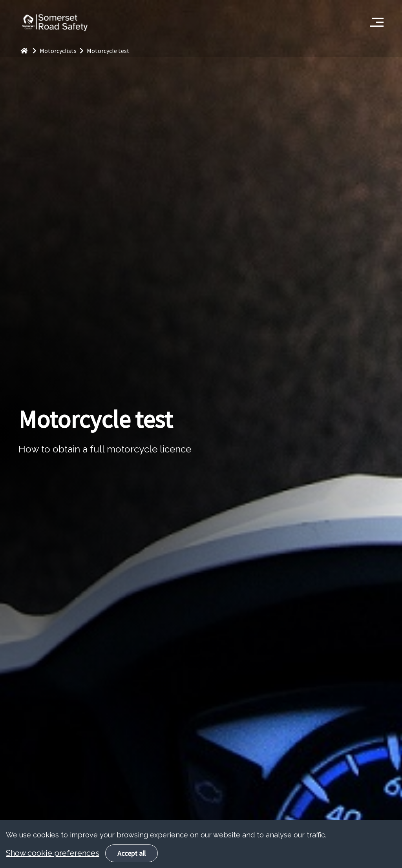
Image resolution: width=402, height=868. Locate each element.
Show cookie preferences (53, 863)
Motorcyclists (63, 51)
